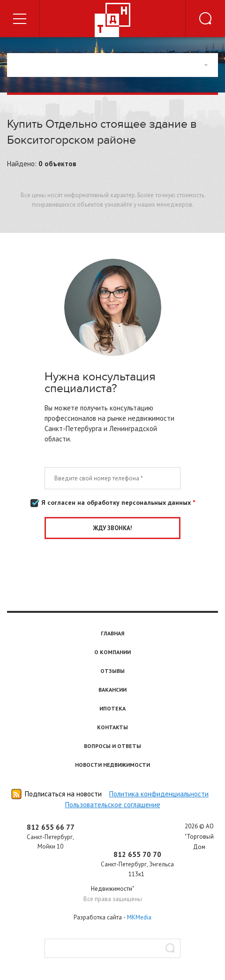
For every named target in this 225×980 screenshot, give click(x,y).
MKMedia (139, 917)
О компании (112, 652)
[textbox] (112, 948)
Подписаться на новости (63, 794)
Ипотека (112, 708)
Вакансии (112, 690)
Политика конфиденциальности (159, 794)
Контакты (112, 727)
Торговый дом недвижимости (112, 20)
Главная (112, 633)
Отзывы (112, 671)
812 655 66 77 (51, 827)
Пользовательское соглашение (113, 805)
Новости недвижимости (112, 765)
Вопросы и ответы (112, 746)
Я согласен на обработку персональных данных (113, 503)
